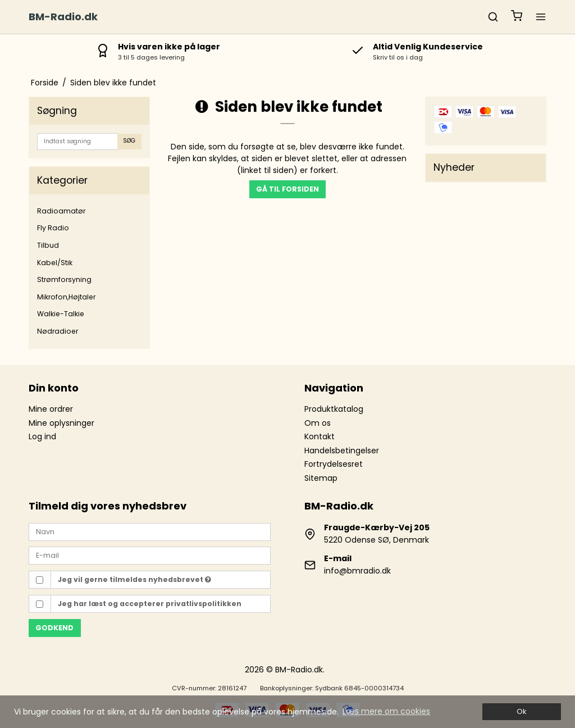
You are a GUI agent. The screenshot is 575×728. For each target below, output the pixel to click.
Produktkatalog (334, 409)
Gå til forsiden (287, 189)
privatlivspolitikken (204, 604)
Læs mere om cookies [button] (386, 711)
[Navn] (150, 531)
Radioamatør (61, 211)
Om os (318, 423)
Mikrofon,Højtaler (66, 297)
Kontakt (320, 436)
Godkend (54, 628)
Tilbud (48, 245)
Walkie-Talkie (61, 314)
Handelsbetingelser (342, 451)
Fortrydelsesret (334, 464)
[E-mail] (150, 555)
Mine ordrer (51, 409)
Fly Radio (53, 228)
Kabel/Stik (55, 263)
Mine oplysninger (61, 423)
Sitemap (321, 478)
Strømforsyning (64, 279)
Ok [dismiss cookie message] (521, 711)
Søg (129, 141)
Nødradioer (58, 331)
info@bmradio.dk (357, 571)
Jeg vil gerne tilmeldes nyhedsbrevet (134, 579)
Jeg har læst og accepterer (150, 604)
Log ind (42, 436)
